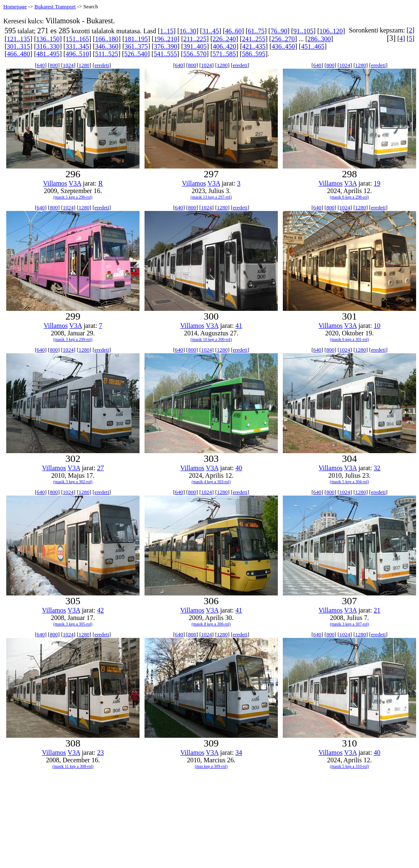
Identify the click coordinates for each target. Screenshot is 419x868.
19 (377, 183)
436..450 (283, 46)
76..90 (279, 31)
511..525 (106, 54)
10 (377, 326)
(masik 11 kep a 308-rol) (73, 766)
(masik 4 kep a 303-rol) (211, 482)
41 (239, 326)
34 (239, 753)
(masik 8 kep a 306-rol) (211, 624)
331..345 (77, 46)
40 (239, 468)
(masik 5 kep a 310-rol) (349, 766)
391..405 (195, 46)
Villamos (55, 183)
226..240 (224, 39)
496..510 (77, 54)
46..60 (233, 31)
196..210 (166, 39)
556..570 (195, 54)
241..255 (254, 39)
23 (100, 753)
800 (54, 65)
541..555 (165, 54)
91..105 (303, 31)
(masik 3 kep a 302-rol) (73, 482)
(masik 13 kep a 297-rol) (211, 197)
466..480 (18, 54)
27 (100, 468)
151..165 (77, 39)
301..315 (18, 46)
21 (377, 610)
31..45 (211, 31)
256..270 (283, 39)
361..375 (136, 46)
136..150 (48, 39)
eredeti (102, 65)
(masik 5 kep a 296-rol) (73, 197)
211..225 (195, 39)
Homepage (15, 6)
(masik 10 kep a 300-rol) (211, 339)
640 (41, 65)
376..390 (166, 46)
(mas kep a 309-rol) (211, 766)
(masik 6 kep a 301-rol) (349, 339)
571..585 (224, 54)
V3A (75, 183)
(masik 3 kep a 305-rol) (73, 624)
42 (100, 610)
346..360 (107, 46)
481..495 (48, 54)
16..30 (188, 31)
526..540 (136, 54)
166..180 (107, 39)
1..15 (167, 31)
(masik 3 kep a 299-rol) (73, 339)
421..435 (254, 46)
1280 (84, 65)
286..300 (319, 39)
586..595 (254, 54)
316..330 (48, 46)
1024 (68, 65)
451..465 (313, 46)
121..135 (18, 39)
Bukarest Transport (55, 6)
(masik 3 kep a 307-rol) (349, 624)
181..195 (136, 39)
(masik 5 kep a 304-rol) (349, 482)
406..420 (224, 46)
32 (377, 468)
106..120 (331, 31)
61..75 (256, 31)
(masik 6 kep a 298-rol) (349, 197)
